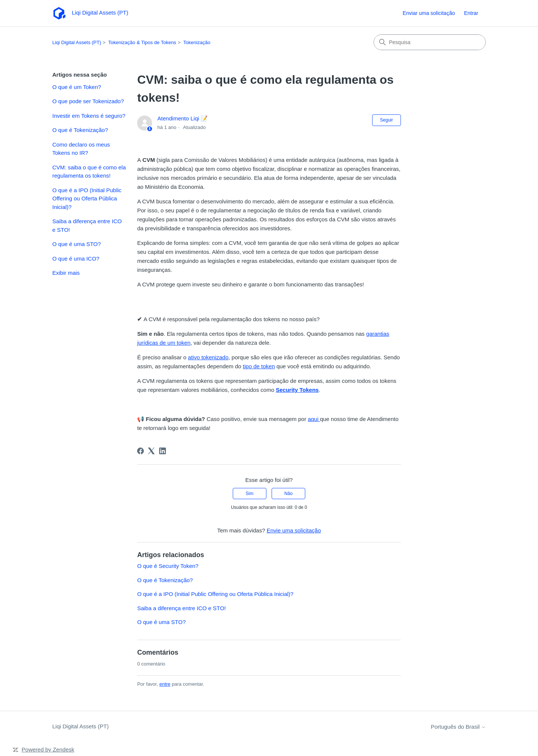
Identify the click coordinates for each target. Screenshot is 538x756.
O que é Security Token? (168, 566)
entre (165, 684)
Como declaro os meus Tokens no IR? (81, 149)
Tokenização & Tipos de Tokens (142, 42)
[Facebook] (140, 451)
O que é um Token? (77, 87)
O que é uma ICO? (76, 259)
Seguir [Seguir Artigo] (387, 120)
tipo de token (259, 366)
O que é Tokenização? (80, 130)
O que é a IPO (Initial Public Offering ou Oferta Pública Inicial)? (87, 199)
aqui (314, 419)
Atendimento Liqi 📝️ (183, 118)
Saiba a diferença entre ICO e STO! (87, 225)
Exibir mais (66, 273)
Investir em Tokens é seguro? (89, 116)
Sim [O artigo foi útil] (250, 494)
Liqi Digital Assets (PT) (77, 42)
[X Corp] (151, 451)
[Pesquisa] (430, 42)
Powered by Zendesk (48, 749)
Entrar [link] (471, 13)
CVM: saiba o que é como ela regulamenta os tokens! (89, 172)
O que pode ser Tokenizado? (88, 101)
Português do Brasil (458, 727)
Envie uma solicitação (294, 530)
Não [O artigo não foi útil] (288, 494)
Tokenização (197, 42)
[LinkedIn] (163, 451)
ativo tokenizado (208, 357)
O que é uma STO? (77, 244)
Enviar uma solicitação (429, 13)
